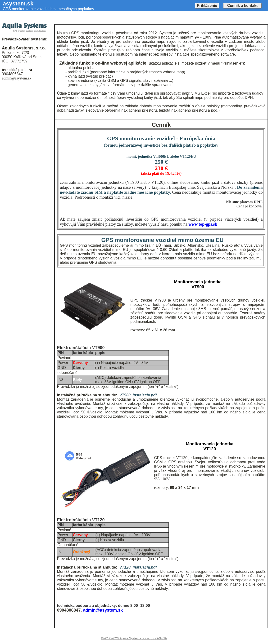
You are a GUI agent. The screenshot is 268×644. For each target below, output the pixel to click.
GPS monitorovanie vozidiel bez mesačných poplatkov (48, 9)
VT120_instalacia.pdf (138, 567)
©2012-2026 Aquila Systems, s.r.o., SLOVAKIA (134, 638)
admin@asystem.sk (103, 610)
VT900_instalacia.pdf (138, 395)
